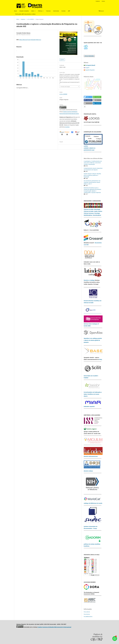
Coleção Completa (24, 11)
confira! (86, 146)
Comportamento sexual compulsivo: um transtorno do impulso (93, 169)
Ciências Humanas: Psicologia (92, 213)
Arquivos (23, 19)
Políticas (40, 11)
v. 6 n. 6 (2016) (30, 19)
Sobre (33, 11)
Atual (15, 11)
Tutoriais (48, 11)
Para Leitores (87, 612)
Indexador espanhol (89, 406)
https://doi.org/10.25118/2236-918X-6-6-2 (30, 40)
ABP (69, 11)
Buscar (101, 11)
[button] (88, 97)
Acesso (103, 1)
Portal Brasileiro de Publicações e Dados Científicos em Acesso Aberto (93, 394)
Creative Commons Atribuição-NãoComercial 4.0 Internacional (54, 627)
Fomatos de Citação (65, 87)
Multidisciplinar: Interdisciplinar (92, 215)
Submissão (56, 11)
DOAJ (101, 359)
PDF (63, 60)
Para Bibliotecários (88, 617)
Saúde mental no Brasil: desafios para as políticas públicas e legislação (92, 175)
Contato (63, 11)
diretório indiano (88, 471)
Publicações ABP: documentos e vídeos (25, 14)
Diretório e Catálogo (89, 280)
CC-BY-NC (67, 127)
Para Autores (87, 614)
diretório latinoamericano (91, 456)
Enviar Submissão (89, 56)
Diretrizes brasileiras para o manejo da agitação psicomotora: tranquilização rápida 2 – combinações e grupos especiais (92, 190)
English (87, 68)
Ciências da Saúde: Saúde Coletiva (93, 211)
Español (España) (90, 70)
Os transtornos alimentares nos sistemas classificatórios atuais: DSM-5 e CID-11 (92, 182)
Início (18, 19)
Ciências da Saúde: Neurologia (92, 209)
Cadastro (98, 1)
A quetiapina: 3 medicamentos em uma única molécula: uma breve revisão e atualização (93, 163)
